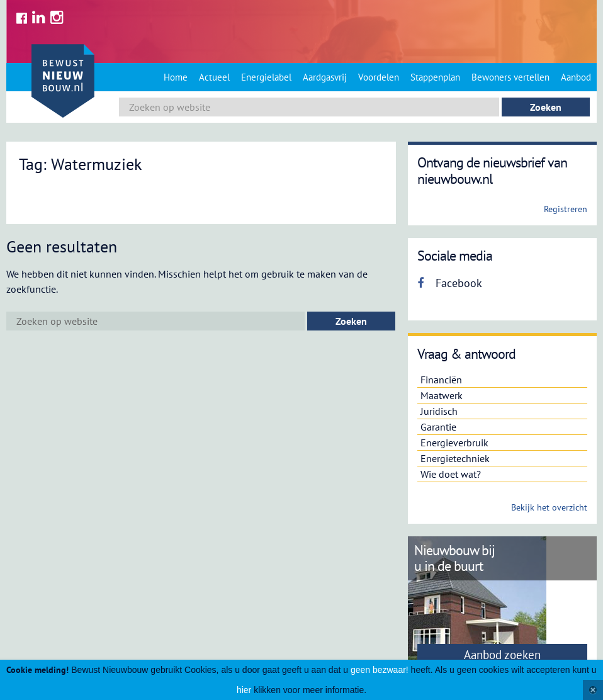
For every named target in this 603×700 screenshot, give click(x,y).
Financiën (441, 380)
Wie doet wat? (451, 474)
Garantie (438, 427)
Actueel (214, 77)
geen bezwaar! (380, 670)
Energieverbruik (454, 443)
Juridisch (439, 411)
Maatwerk (442, 395)
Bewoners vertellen (510, 77)
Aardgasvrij (325, 77)
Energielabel (266, 77)
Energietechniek (455, 458)
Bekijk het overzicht (549, 507)
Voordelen (379, 77)
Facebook (450, 283)
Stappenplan (435, 77)
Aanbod (576, 77)
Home (176, 77)
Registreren (566, 209)
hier (244, 690)
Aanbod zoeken (502, 655)
